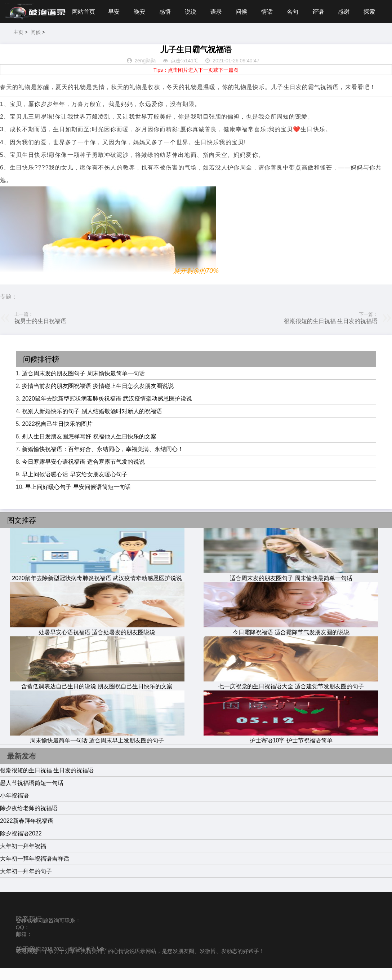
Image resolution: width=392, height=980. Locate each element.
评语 (262, 36)
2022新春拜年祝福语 (27, 833)
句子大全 (95, 961)
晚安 (79, 36)
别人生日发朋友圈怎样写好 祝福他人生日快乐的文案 (89, 449)
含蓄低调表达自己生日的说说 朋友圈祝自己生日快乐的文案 (97, 695)
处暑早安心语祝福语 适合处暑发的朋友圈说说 (97, 641)
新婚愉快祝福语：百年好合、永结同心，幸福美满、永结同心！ (103, 461)
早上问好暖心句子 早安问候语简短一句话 (78, 499)
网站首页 (22, 36)
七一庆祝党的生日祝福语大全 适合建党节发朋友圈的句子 (291, 695)
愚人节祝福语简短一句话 (32, 795)
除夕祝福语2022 (21, 845)
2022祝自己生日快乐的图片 (57, 436)
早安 (53, 36)
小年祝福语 (14, 807)
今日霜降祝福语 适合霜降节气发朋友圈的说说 (291, 641)
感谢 (288, 36)
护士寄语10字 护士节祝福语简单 (291, 749)
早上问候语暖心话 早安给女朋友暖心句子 (75, 487)
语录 (157, 36)
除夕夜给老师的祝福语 (29, 820)
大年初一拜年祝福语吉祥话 (35, 871)
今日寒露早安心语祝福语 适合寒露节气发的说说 (83, 474)
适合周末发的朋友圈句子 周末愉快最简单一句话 (83, 386)
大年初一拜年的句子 (26, 883)
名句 (236, 36)
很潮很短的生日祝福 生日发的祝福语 (331, 333)
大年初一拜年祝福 (23, 858)
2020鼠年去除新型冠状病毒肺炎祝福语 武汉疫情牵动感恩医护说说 (107, 411)
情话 (210, 36)
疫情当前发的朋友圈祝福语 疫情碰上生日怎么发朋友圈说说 (98, 398)
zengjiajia (145, 73)
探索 (314, 36)
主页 (333, 33)
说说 (132, 36)
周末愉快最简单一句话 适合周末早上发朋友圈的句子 (97, 749)
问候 (184, 36)
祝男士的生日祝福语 (40, 333)
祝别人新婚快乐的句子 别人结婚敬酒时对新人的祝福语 (92, 423)
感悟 (105, 36)
